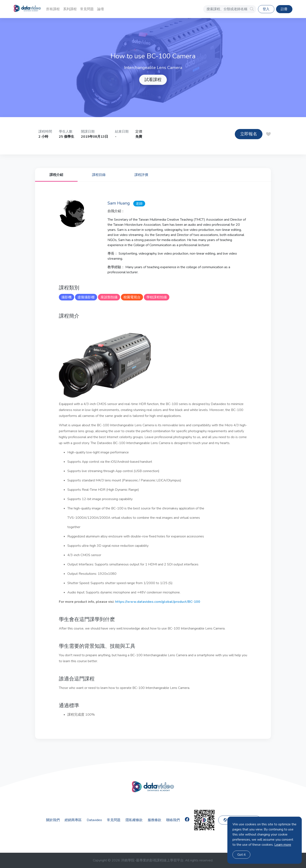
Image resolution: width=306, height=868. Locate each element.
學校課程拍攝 (157, 297)
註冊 (284, 9)
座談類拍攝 (109, 297)
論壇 (101, 9)
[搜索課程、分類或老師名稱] (230, 9)
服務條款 (154, 820)
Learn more (283, 845)
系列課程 (70, 9)
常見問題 (87, 9)
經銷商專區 (73, 820)
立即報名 (249, 134)
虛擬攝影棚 (86, 297)
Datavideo (94, 820)
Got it (242, 855)
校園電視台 (132, 297)
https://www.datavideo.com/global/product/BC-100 (158, 602)
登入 (266, 9)
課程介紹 (56, 175)
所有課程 (53, 9)
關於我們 (53, 820)
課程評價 (141, 175)
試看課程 (153, 80)
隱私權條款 (134, 820)
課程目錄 (99, 175)
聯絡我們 (173, 820)
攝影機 (67, 297)
